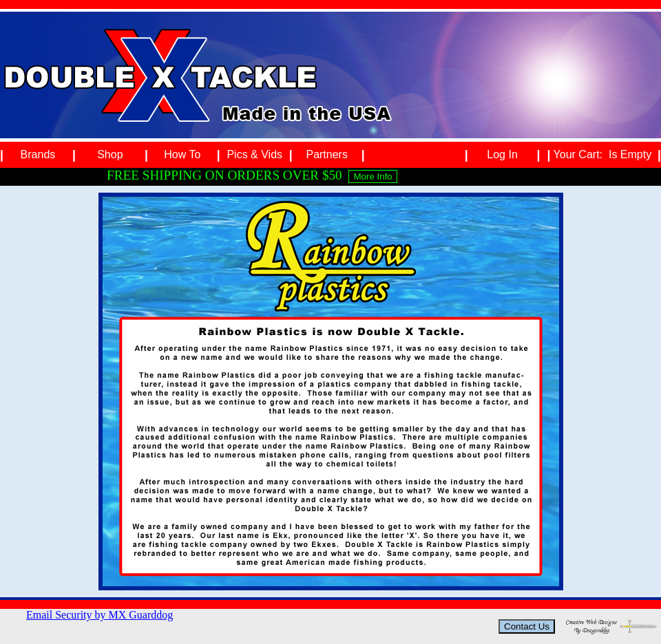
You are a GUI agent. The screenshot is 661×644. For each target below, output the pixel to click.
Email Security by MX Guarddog (99, 615)
